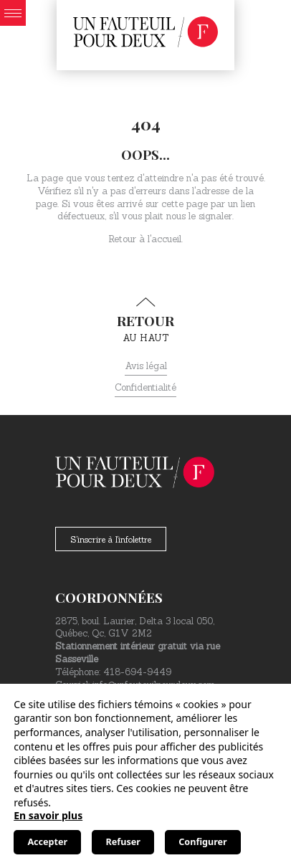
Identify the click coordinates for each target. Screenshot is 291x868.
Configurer (202, 842)
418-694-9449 (137, 672)
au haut (145, 320)
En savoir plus (48, 815)
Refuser (123, 842)
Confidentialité (145, 387)
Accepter (47, 842)
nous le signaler (199, 216)
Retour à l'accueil (145, 239)
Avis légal (146, 366)
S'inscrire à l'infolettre (111, 539)
